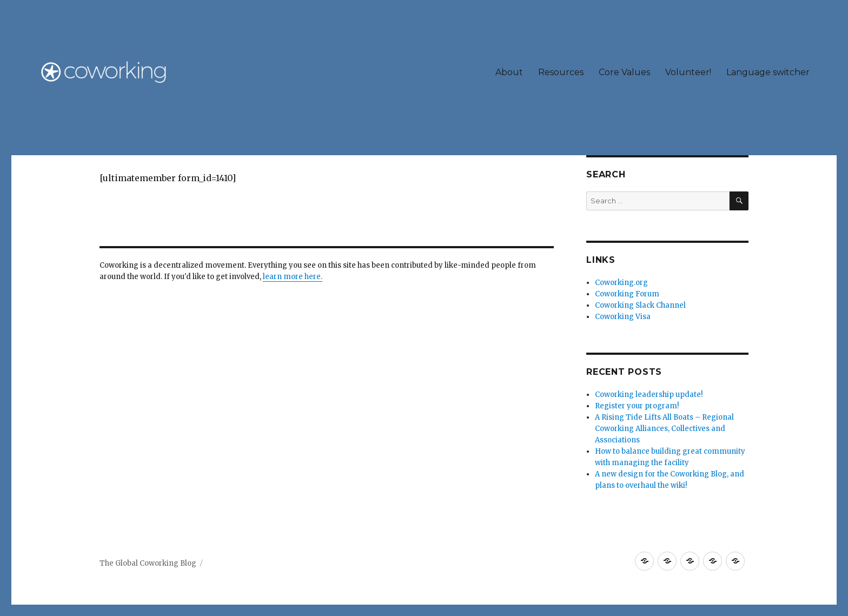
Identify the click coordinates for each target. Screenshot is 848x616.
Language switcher (768, 72)
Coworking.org (621, 283)
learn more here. (293, 277)
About (509, 72)
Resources (561, 72)
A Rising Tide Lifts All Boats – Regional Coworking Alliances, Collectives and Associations (664, 429)
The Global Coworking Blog (148, 563)
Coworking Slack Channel (640, 305)
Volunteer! (688, 72)
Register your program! (637, 406)
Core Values (624, 72)
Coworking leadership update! (649, 395)
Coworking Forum (627, 294)
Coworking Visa (623, 317)
